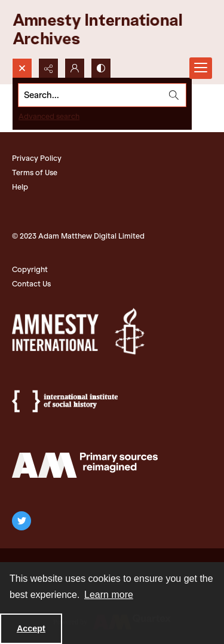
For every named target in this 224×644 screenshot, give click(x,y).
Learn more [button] (109, 595)
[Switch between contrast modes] (101, 68)
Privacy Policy (37, 158)
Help (20, 187)
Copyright (30, 269)
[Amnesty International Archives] (108, 29)
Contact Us (31, 284)
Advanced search (49, 116)
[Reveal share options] (48, 68)
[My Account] (75, 68)
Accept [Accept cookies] (31, 628)
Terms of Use (35, 173)
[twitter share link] (22, 521)
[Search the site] (90, 95)
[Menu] (201, 68)
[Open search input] (22, 68)
